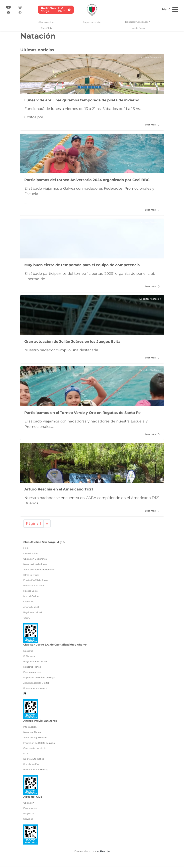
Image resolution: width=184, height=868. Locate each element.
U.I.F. (26, 755)
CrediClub (46, 28)
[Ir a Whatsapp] (20, 12)
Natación (155, 57)
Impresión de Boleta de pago (39, 744)
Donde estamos (32, 674)
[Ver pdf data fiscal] (31, 634)
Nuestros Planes (32, 668)
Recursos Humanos (34, 587)
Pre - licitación (31, 766)
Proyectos (29, 815)
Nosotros (28, 652)
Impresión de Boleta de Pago (39, 679)
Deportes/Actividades (137, 22)
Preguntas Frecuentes (35, 663)
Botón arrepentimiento (36, 690)
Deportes (142, 57)
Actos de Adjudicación (35, 739)
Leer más (152, 125)
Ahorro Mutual (31, 608)
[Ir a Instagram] (20, 7)
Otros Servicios (31, 576)
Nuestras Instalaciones (35, 566)
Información (30, 728)
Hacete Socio (138, 28)
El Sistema (29, 658)
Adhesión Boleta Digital (36, 684)
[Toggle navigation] (170, 9)
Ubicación (29, 804)
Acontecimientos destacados (39, 571)
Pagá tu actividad (92, 22)
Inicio (26, 550)
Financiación (30, 810)
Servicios (28, 820)
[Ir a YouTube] (8, 7)
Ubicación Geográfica (35, 560)
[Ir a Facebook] (8, 12)
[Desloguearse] (25, 695)
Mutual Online (31, 598)
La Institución (30, 555)
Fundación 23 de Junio (35, 582)
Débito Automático (34, 760)
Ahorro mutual (46, 22)
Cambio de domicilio (35, 750)
